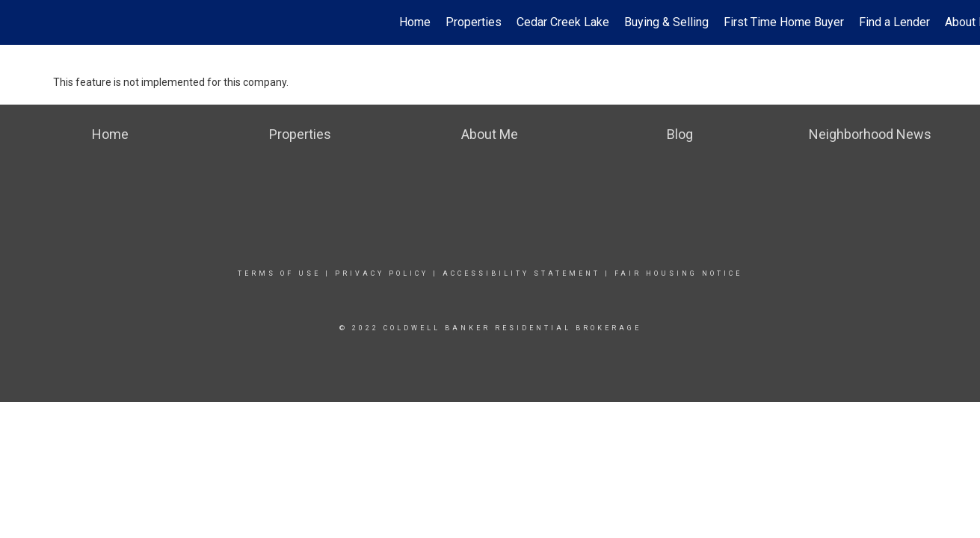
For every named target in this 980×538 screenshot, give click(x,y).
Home (415, 22)
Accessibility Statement (521, 273)
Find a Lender (894, 22)
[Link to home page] (19, 22)
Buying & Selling (666, 22)
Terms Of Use (279, 273)
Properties (474, 22)
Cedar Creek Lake (563, 22)
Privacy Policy (382, 273)
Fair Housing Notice (678, 273)
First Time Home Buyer (784, 22)
